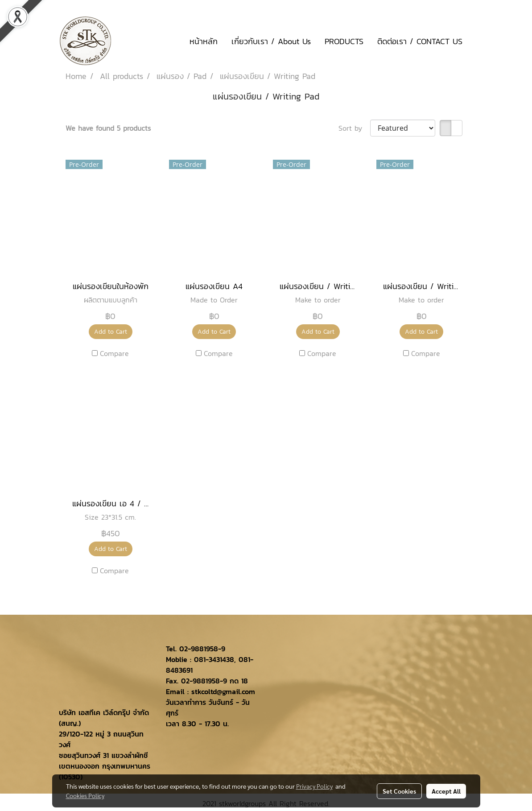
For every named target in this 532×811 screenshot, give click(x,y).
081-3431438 (214, 659)
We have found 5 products (108, 128)
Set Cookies (399, 791)
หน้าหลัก (204, 41)
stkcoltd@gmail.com (223, 691)
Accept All (446, 791)
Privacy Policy (314, 786)
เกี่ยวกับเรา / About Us (271, 41)
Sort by (354, 128)
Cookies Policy (85, 795)
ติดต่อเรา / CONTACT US (420, 41)
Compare (114, 353)
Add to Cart (111, 332)
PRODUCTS (344, 41)
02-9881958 (199, 649)
